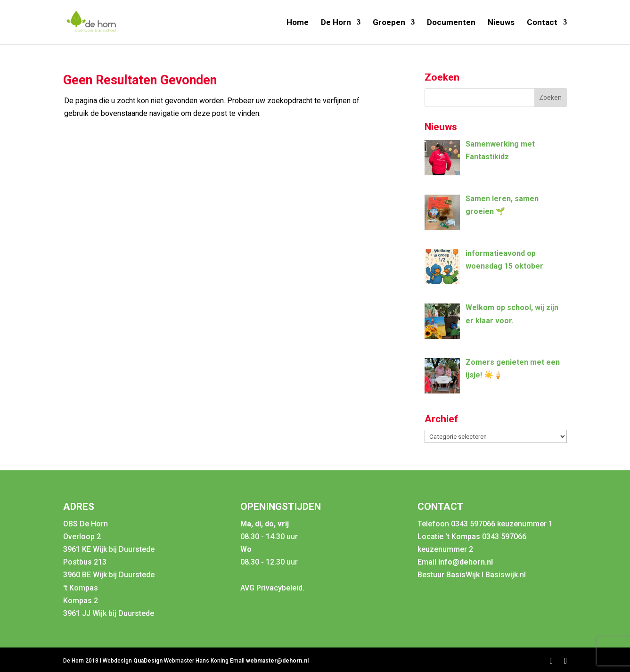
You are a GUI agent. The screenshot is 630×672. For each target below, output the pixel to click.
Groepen (389, 23)
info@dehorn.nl (466, 562)
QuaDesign (149, 661)
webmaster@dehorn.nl (277, 661)
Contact (542, 23)
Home (298, 23)
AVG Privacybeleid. (272, 588)
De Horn (336, 23)
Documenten (451, 23)
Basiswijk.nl (506, 575)
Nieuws (501, 23)
